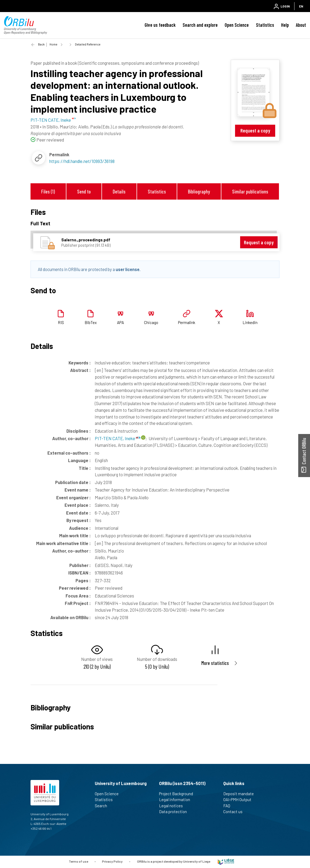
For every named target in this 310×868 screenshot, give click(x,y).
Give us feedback (160, 25)
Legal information (177, 800)
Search (103, 806)
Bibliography (199, 191)
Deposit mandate (241, 794)
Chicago (151, 322)
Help (285, 25)
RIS (61, 322)
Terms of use (78, 861)
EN (301, 6)
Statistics (265, 25)
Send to (84, 191)
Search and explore (200, 25)
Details (119, 191)
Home (53, 44)
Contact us (235, 812)
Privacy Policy (112, 861)
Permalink (187, 322)
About (301, 25)
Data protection (175, 812)
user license (128, 269)
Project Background (178, 794)
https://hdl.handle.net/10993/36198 (82, 161)
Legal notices (173, 806)
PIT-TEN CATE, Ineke (118, 438)
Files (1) (48, 191)
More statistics (215, 663)
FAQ (229, 806)
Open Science (237, 25)
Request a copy (255, 130)
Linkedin (250, 322)
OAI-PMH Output (240, 800)
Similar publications (250, 191)
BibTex (91, 322)
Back (41, 44)
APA (120, 322)
